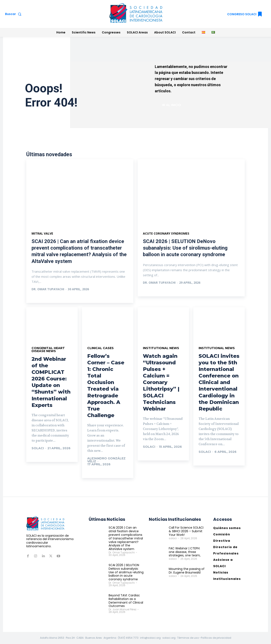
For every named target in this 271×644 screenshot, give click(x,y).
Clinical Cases (100, 348)
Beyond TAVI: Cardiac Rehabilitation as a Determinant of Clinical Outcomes (126, 601)
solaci (38, 448)
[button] (14, 14)
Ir (38, 457)
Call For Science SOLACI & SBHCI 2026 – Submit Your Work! (186, 531)
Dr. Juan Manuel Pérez (122, 609)
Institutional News (161, 348)
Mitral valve (42, 234)
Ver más (43, 298)
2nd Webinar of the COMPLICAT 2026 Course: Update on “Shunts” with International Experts (51, 382)
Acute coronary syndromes (166, 234)
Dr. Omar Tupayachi (48, 289)
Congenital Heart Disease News (48, 350)
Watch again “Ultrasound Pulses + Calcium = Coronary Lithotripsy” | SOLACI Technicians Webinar (161, 382)
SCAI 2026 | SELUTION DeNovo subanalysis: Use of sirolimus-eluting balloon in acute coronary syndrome (185, 248)
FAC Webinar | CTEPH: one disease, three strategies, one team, (185, 552)
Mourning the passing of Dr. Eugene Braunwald (187, 571)
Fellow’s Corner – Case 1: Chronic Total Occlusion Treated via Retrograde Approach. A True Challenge (106, 386)
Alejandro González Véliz (106, 460)
